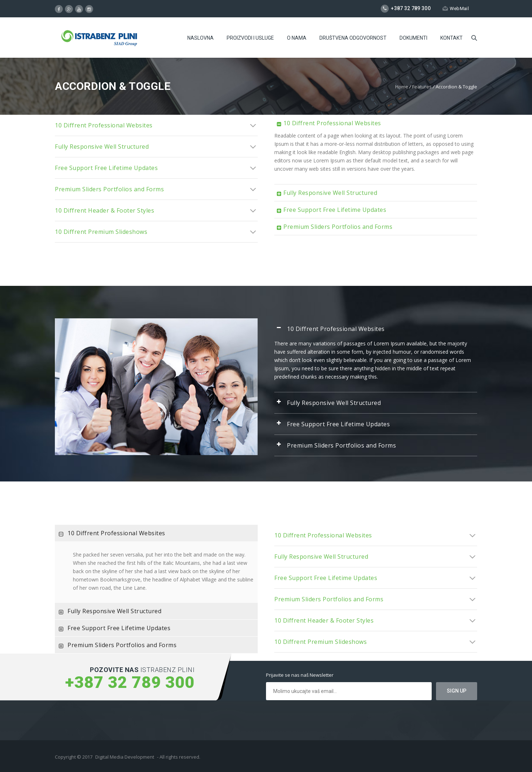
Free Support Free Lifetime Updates (156, 168)
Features (422, 87)
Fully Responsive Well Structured (156, 147)
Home (402, 87)
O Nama (297, 38)
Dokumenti (413, 38)
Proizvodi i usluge (250, 38)
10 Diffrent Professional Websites (156, 125)
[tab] (156, 125)
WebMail (456, 8)
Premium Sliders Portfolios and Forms (156, 189)
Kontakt (452, 38)
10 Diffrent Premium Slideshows (156, 232)
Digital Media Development (125, 757)
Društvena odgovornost (353, 38)
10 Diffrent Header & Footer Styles (156, 210)
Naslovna (200, 38)
